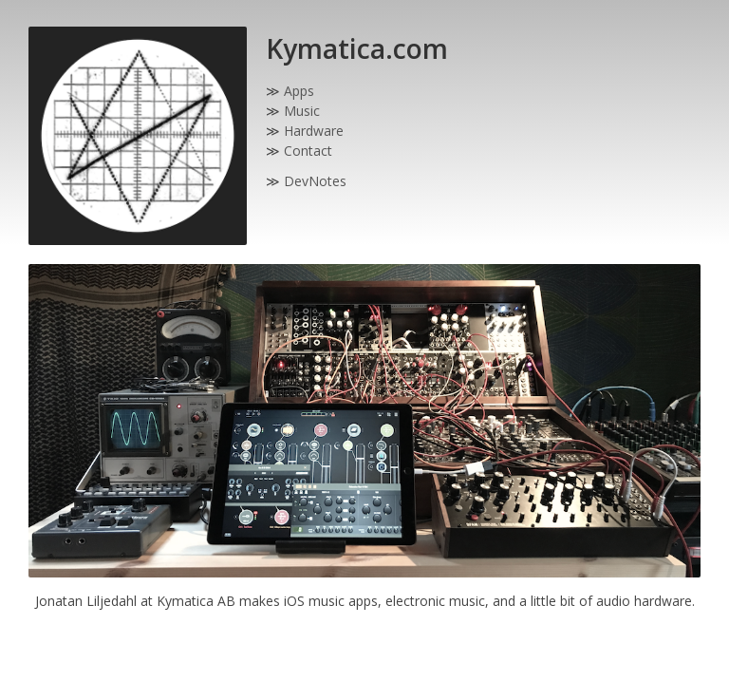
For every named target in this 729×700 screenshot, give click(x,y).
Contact (308, 151)
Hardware (314, 131)
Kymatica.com (357, 48)
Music (302, 111)
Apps (299, 91)
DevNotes (315, 181)
